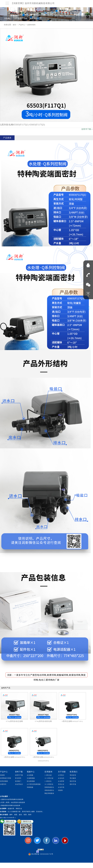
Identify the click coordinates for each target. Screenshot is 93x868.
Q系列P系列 (31, 25)
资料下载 (19, 772)
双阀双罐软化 (49, 787)
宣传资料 (18, 778)
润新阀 (7, 18)
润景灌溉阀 (34, 18)
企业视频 (30, 775)
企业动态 (61, 778)
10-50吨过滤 (49, 778)
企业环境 (61, 787)
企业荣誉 (61, 781)
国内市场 (73, 781)
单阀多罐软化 (49, 790)
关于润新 (62, 772)
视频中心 (31, 772)
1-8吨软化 (48, 781)
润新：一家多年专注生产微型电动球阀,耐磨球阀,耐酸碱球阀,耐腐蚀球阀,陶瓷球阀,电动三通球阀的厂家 (46, 676)
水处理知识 (19, 784)
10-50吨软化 (49, 784)
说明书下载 (19, 775)
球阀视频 (30, 787)
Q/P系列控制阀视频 (34, 784)
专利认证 (61, 784)
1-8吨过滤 (48, 775)
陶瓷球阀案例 (49, 793)
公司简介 (61, 775)
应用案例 (48, 772)
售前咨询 (73, 775)
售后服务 (73, 778)
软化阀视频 (31, 781)
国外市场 (73, 784)
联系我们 (74, 772)
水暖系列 (3, 784)
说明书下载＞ (87, 129)
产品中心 (22, 25)
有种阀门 (18, 781)
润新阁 (60, 790)
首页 (14, 25)
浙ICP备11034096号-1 (8, 818)
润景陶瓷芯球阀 (21, 18)
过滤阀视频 (31, 778)
